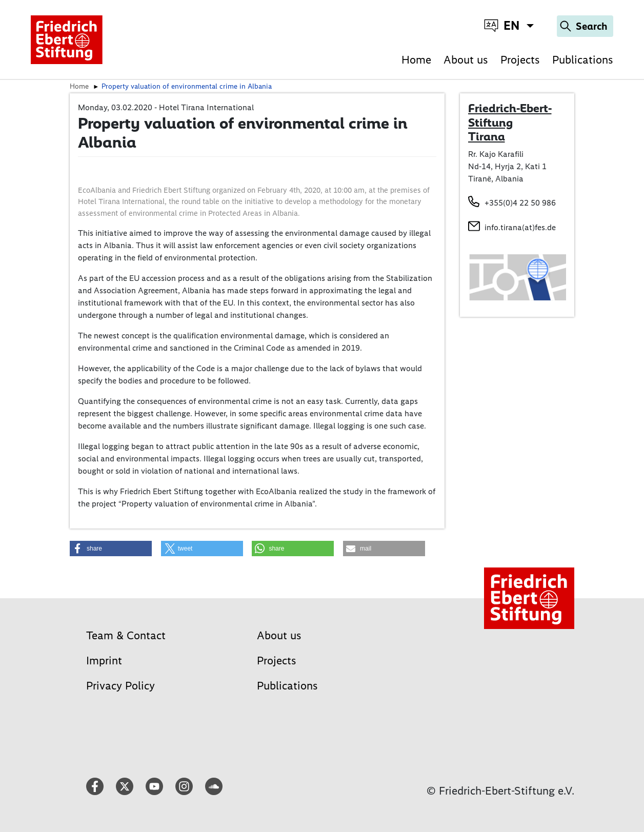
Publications (583, 60)
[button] (111, 549)
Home (416, 60)
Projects (520, 60)
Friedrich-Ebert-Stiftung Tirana (510, 122)
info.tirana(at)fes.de (520, 227)
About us (466, 60)
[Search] (585, 26)
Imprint (104, 661)
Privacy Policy (120, 686)
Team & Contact (126, 635)
